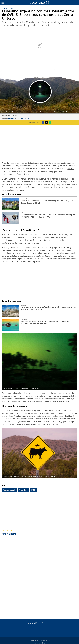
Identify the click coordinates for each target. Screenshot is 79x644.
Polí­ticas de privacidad (40, 634)
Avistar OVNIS (24, 490)
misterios (9, 190)
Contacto (52, 634)
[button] (3, 3)
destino (71, 169)
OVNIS (33, 490)
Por (10, 116)
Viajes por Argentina (10, 490)
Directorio (27, 634)
